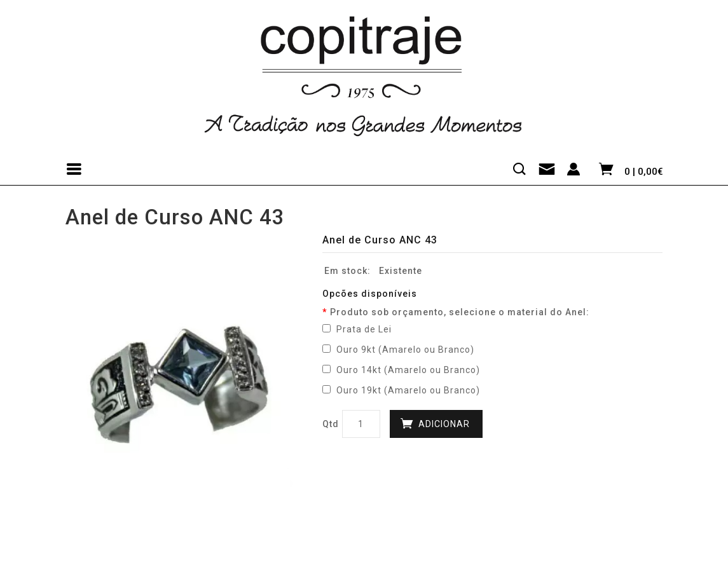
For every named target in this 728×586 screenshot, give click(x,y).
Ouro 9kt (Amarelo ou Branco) (398, 350)
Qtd (331, 424)
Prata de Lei (357, 329)
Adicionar (444, 424)
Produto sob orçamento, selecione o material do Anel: (460, 312)
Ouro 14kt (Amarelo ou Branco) (401, 370)
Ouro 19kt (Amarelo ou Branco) (401, 390)
